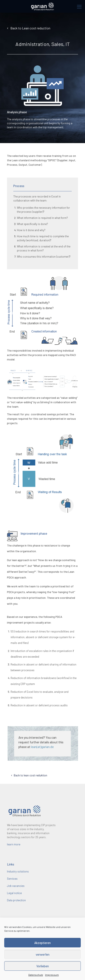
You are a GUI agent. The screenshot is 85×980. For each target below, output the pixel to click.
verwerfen (43, 954)
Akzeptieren (42, 943)
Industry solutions (18, 871)
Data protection (16, 900)
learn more (14, 844)
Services (12, 879)
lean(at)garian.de (42, 747)
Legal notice (14, 893)
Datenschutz (36, 975)
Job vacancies (16, 886)
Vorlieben (43, 966)
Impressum (52, 975)
